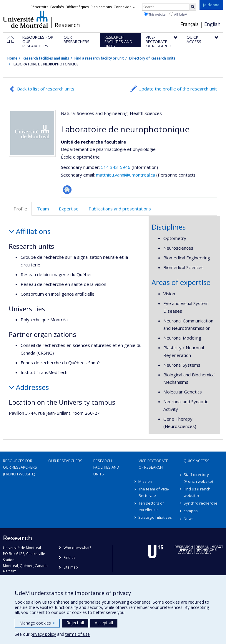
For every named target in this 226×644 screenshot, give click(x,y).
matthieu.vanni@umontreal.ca (126, 175)
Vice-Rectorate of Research (153, 464)
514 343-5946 (116, 167)
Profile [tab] (20, 209)
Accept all (104, 623)
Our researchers (65, 461)
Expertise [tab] (69, 209)
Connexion (124, 7)
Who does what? (77, 548)
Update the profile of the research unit (178, 89)
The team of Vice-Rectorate (154, 492)
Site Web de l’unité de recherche (67, 190)
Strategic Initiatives (155, 517)
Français (190, 24)
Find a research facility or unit (99, 58)
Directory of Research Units (152, 58)
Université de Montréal (25, 19)
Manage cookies (37, 623)
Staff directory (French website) (198, 478)
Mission (146, 481)
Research (67, 25)
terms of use (78, 634)
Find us (69, 557)
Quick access (197, 461)
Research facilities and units (46, 58)
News (189, 518)
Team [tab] (43, 209)
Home (12, 58)
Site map (71, 567)
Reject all (75, 623)
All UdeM (178, 14)
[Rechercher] (193, 7)
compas (191, 511)
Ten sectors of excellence (151, 506)
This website (155, 14)
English (212, 24)
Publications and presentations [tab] (120, 209)
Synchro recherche (201, 503)
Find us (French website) (197, 492)
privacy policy (43, 634)
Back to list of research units (46, 89)
